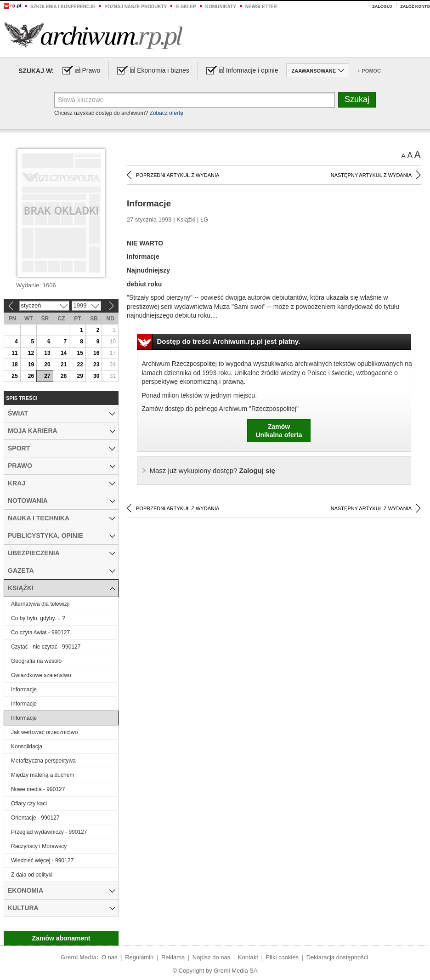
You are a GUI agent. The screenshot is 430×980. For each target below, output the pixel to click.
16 (96, 353)
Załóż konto (415, 6)
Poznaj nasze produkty (136, 7)
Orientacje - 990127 (35, 818)
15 (80, 353)
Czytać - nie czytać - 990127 (46, 647)
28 (64, 376)
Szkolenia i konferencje (63, 7)
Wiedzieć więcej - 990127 (42, 860)
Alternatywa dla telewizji (40, 604)
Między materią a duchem (42, 775)
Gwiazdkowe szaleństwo (41, 675)
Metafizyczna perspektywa (43, 761)
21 (64, 365)
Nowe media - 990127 (38, 789)
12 (31, 353)
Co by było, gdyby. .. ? (38, 618)
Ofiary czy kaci (29, 803)
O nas (110, 957)
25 (14, 376)
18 (14, 365)
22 (80, 365)
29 (80, 376)
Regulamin (139, 957)
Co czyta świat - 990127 (40, 632)
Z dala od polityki (32, 875)
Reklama (173, 957)
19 (31, 365)
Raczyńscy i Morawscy (39, 846)
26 (31, 376)
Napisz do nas (211, 957)
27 (47, 376)
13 (47, 353)
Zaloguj (382, 6)
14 (64, 353)
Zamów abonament (61, 938)
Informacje (24, 689)
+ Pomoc (369, 71)
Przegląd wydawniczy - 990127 (49, 832)
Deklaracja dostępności (337, 957)
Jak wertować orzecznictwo (44, 732)
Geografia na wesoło (36, 661)
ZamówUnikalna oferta (279, 431)
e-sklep (186, 7)
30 (96, 376)
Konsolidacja (27, 746)
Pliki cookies (283, 957)
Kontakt (248, 957)
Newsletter (261, 7)
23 (96, 365)
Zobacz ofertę (166, 113)
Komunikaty (221, 7)
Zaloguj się (212, 470)
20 (47, 365)
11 (14, 353)
